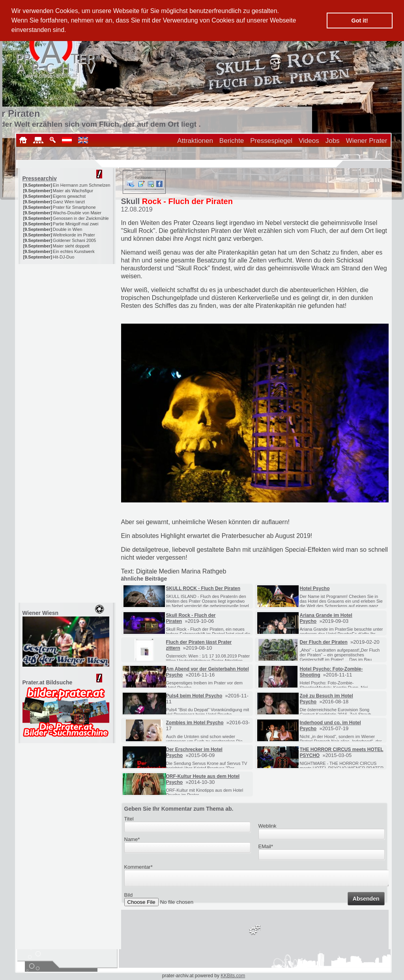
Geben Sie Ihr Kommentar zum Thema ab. (179, 809)
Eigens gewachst (69, 196)
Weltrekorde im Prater (74, 235)
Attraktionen (195, 141)
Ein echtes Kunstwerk (74, 251)
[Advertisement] (67, 313)
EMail (266, 846)
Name (132, 839)
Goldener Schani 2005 (74, 240)
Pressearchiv (40, 178)
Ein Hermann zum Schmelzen (82, 185)
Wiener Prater (367, 141)
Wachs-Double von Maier (77, 213)
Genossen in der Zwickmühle (81, 218)
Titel (129, 819)
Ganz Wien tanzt (69, 202)
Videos (309, 141)
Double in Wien (68, 229)
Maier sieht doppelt (71, 246)
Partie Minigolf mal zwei (76, 224)
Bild (129, 897)
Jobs (333, 141)
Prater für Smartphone (74, 207)
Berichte (232, 141)
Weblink (267, 826)
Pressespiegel (271, 141)
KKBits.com (233, 976)
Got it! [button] (360, 21)
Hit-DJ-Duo (64, 257)
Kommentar (138, 867)
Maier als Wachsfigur (73, 191)
